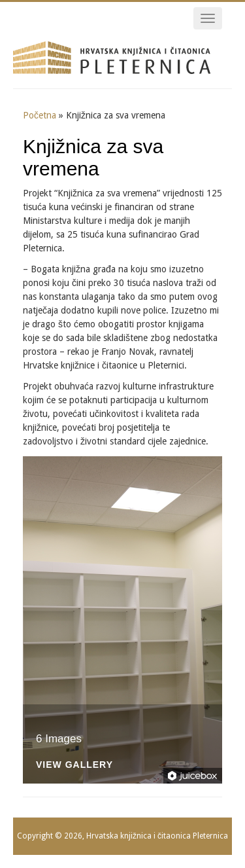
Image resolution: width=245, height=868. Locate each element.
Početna (40, 115)
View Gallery (74, 765)
